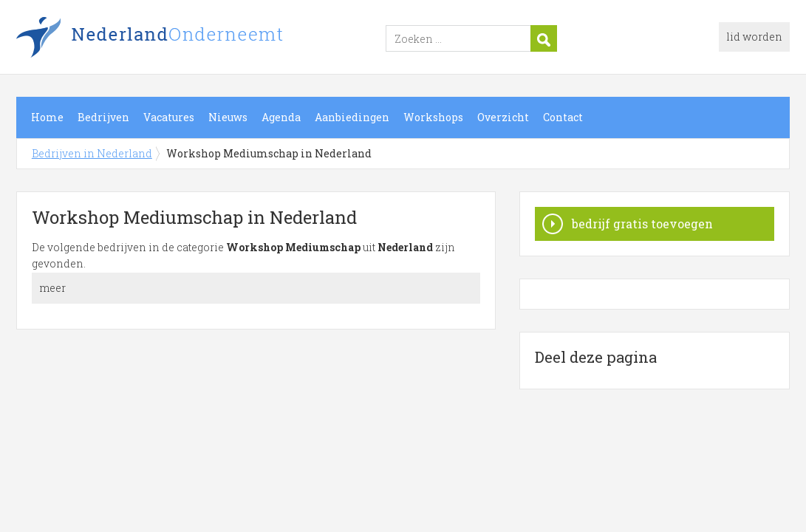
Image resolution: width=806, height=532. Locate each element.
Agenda (281, 117)
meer (52, 288)
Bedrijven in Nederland (201, 39)
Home (47, 117)
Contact (563, 117)
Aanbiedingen (352, 117)
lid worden (754, 37)
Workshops (433, 117)
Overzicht (503, 117)
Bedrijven (103, 117)
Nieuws (228, 117)
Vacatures (169, 117)
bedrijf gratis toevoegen (642, 224)
